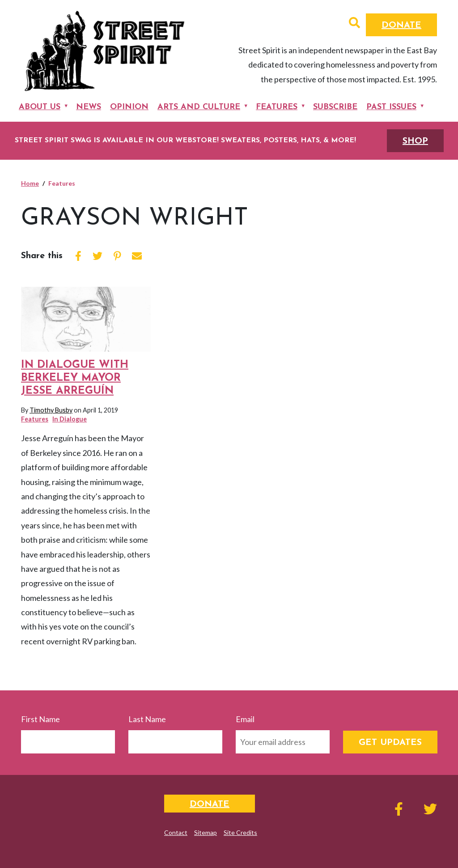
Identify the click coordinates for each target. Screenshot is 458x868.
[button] (354, 24)
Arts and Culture (199, 107)
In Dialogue (70, 419)
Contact (176, 832)
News (89, 107)
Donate (401, 26)
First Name (40, 719)
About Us (40, 107)
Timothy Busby (51, 410)
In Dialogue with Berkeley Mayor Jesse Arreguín (75, 378)
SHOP (415, 141)
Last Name (147, 719)
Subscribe (335, 107)
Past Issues (391, 107)
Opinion (129, 107)
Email (245, 719)
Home (30, 183)
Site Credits (240, 832)
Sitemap (206, 832)
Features (277, 107)
